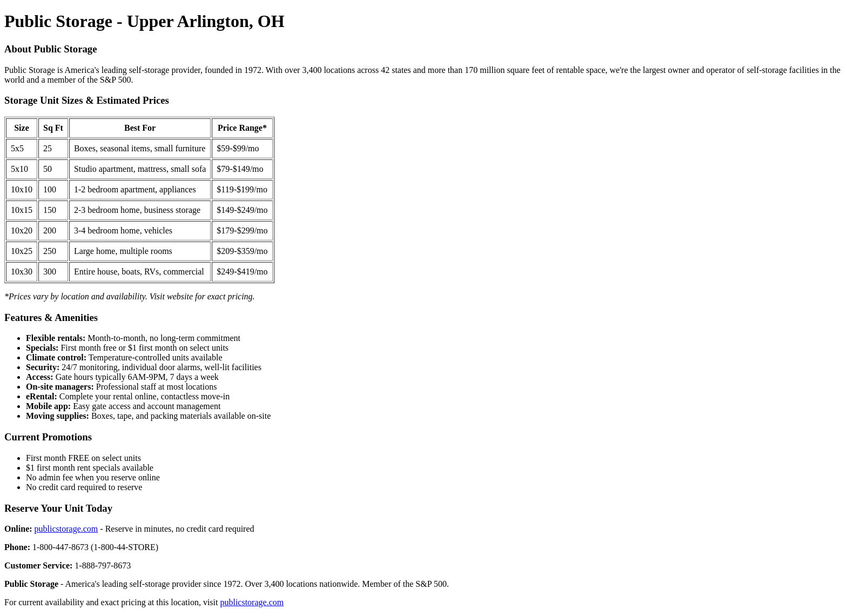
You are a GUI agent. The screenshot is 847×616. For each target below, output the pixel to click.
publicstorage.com (66, 529)
